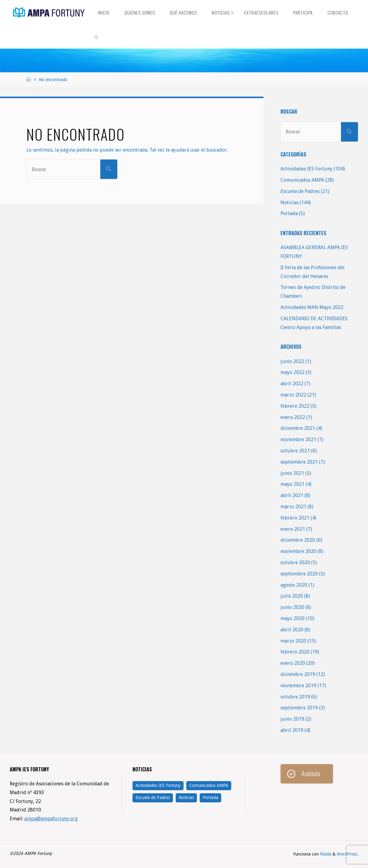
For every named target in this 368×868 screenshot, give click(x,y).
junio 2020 (292, 607)
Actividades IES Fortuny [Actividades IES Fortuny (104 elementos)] (158, 785)
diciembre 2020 (298, 540)
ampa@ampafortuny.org (51, 819)
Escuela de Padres (300, 191)
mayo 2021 (292, 484)
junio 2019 (292, 719)
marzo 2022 (293, 395)
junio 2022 (292, 361)
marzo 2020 (293, 641)
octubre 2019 (295, 697)
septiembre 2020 (299, 574)
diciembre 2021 (298, 428)
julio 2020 (292, 596)
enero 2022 (293, 417)
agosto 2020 (294, 585)
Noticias (289, 202)
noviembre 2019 (298, 686)
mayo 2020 (292, 618)
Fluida (325, 854)
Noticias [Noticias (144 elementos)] (186, 798)
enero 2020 (293, 663)
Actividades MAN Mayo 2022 (312, 307)
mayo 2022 (292, 372)
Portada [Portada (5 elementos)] (210, 798)
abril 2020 (292, 630)
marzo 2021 (293, 507)
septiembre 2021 (299, 462)
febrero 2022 (295, 406)
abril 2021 (292, 495)
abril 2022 (292, 384)
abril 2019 (292, 730)
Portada (289, 213)
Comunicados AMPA (302, 180)
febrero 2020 (295, 652)
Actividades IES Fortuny (306, 169)
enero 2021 (293, 529)
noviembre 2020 (298, 551)
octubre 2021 (295, 451)
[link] (97, 36)
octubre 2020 (295, 563)
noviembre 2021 (298, 439)
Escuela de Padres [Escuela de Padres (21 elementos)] (153, 798)
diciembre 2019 (298, 674)
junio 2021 (292, 473)
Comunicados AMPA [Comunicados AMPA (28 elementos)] (209, 785)
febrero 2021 (295, 518)
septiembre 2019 (299, 708)
